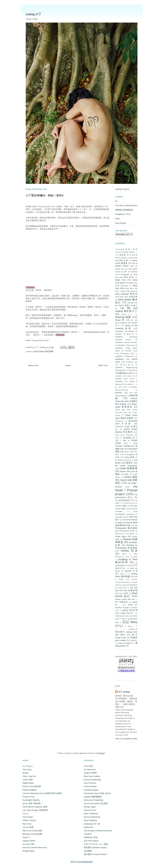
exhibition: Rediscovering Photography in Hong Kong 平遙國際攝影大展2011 (126, 370)
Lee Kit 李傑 (28, 827)
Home (68, 365)
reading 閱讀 (129, 551)
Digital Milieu (28, 783)
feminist (119, 393)
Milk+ (127, 474)
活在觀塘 (88, 851)
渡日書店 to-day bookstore (96, 854)
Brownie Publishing (92, 780)
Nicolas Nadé (90, 807)
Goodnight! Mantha (31, 800)
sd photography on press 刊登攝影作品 (126, 565)
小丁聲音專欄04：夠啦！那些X (45, 195)
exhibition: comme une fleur (126, 342)
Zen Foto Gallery (91, 841)
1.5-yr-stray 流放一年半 (126, 249)
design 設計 (127, 314)
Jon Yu (26, 814)
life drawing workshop (123, 460)
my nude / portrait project (126, 205)
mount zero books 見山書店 (96, 803)
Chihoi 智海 (28, 780)
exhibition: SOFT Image (125, 379)
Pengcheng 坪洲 (127, 531)
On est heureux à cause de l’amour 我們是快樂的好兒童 (126, 522)
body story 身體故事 (128, 297)
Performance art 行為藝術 (125, 534)
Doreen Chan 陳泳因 (32, 786)
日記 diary (130, 622)
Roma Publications (92, 817)
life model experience (126, 466)
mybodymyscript (129, 503)
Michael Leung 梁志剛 (32, 834)
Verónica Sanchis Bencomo (35, 847)
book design (121, 223)
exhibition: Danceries (126, 345)
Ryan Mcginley (90, 820)
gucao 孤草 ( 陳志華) (32, 803)
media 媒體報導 (128, 468)
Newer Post (33, 365)
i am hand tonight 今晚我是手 (36, 810)
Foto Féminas (90, 783)
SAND (135, 557)
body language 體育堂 (126, 294)
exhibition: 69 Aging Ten (125, 334)
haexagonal (119, 421)
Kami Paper (28, 817)
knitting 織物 (129, 457)
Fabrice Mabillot (30, 790)
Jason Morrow (80, 753)
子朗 (123, 619)
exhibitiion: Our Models (125, 331)
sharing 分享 (131, 571)
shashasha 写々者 (92, 824)
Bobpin (26, 773)
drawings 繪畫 (123, 317)
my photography (123, 500)
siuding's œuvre (122, 189)
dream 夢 (120, 320)
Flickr (118, 219)
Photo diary (121, 537)
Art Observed (90, 769)
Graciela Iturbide (91, 790)
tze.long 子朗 (28, 844)
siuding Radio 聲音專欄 (43, 351)
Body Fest (120, 280)
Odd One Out (90, 810)
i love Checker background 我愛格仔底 (126, 446)
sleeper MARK (29, 841)
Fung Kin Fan (29, 797)
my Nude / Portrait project (126, 490)
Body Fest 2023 (128, 291)
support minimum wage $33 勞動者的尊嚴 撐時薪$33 (126, 585)
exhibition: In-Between (125, 356)
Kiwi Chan (27, 824)
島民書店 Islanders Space (95, 847)
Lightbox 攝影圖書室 (93, 797)
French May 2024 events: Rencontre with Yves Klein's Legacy (126, 413)
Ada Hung (27, 769)
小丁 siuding (124, 692)
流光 (132, 629)
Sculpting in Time (123, 214)
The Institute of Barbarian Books (98, 831)
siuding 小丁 (34, 14)
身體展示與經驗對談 (124, 210)
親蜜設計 (134, 640)
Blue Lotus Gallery (92, 776)
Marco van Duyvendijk (32, 831)
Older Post (103, 365)
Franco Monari (90, 786)
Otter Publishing (91, 814)
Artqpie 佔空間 (90, 773)
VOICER (88, 834)
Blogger (102, 753)
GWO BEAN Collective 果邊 (35, 807)
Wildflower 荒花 (91, 837)
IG (116, 201)
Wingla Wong (29, 851)
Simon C (123, 574)
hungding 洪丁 (130, 438)
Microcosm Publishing (94, 800)
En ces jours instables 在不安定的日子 (126, 323)
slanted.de (88, 827)
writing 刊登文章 (130, 610)
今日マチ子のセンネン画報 (96, 844)
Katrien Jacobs (29, 820)
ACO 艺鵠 (88, 766)
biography (125, 274)
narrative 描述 (121, 506)
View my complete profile (126, 739)
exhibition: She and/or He (125, 376)
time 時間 (124, 593)
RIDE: (124, 554)
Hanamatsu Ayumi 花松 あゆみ (97, 793)
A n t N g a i (28, 766)
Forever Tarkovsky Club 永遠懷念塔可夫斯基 (126, 401)
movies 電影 (131, 477)
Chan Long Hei (29, 776)
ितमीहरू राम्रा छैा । (127, 613)
